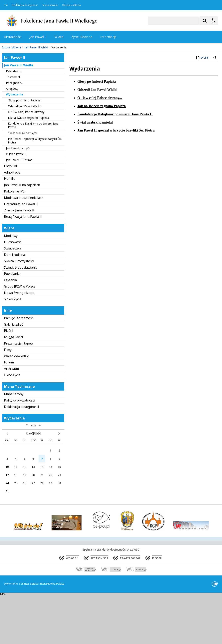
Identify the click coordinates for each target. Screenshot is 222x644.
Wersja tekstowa (71, 5)
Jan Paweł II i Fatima (19, 209)
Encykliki (10, 215)
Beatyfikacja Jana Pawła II (23, 266)
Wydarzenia (14, 144)
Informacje (108, 37)
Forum (9, 411)
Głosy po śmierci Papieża (24, 149)
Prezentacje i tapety (19, 393)
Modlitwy (11, 285)
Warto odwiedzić (16, 405)
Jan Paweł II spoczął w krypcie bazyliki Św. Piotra (35, 190)
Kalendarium (14, 120)
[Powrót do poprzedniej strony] (215, 107)
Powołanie (12, 323)
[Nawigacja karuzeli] (24, 84)
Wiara (59, 37)
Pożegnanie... (14, 132)
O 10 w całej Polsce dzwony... (27, 161)
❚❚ (8, 84)
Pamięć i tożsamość (19, 367)
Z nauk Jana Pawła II (19, 259)
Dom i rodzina (14, 304)
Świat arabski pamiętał (23, 182)
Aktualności (13, 37)
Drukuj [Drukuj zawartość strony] (202, 107)
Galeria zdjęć (13, 373)
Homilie (10, 228)
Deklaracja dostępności (25, 5)
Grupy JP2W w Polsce (20, 336)
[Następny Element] (29, 84)
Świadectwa (13, 297)
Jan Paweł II (38, 37)
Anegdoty (12, 138)
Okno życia (12, 424)
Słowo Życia (13, 348)
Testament (13, 126)
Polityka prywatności (19, 450)
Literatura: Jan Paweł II (21, 253)
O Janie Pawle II (16, 203)
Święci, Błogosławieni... (21, 316)
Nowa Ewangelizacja (19, 342)
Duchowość (13, 291)
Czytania (10, 329)
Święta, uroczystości (19, 310)
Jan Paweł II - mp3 (18, 197)
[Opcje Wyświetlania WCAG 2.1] (214, 21)
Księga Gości (13, 386)
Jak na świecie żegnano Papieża (28, 167)
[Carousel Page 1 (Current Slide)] (39, 85)
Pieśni (8, 380)
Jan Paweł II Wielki (19, 114)
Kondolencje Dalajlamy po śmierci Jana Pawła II (33, 174)
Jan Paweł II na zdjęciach (22, 234)
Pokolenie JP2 (14, 241)
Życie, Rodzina (82, 37)
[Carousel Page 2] (43, 85)
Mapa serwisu (50, 5)
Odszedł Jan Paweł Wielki (24, 155)
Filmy (8, 399)
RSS (6, 5)
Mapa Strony (14, 443)
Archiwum (11, 418)
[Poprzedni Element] (19, 84)
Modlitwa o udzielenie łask (24, 247)
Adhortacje (12, 221)
